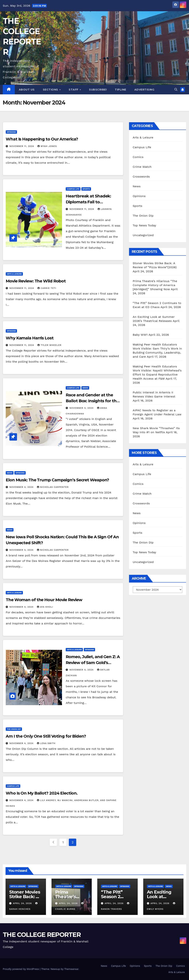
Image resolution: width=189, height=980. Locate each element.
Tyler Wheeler (49, 345)
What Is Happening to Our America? (42, 139)
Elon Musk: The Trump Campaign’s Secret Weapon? (57, 480)
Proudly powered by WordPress (21, 969)
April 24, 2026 (23, 903)
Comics (138, 157)
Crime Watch (142, 167)
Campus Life (73, 189)
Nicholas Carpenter (53, 487)
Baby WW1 (140, 335)
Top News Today (145, 225)
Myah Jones (47, 146)
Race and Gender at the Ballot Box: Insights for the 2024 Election (92, 401)
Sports (86, 189)
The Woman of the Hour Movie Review (44, 600)
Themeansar (71, 969)
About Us (27, 90)
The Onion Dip (14, 729)
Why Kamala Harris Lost (30, 338)
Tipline (121, 90)
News (85, 388)
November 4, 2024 (82, 408)
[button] (176, 90)
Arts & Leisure (14, 274)
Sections (51, 90)
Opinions (11, 132)
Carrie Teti (47, 288)
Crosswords (141, 177)
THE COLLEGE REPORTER (42, 935)
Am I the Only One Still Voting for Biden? (46, 736)
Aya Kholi (45, 607)
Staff (74, 90)
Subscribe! (98, 90)
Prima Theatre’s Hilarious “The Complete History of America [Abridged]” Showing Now (155, 285)
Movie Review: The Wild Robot (36, 281)
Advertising (144, 90)
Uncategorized (143, 235)
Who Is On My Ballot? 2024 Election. (42, 793)
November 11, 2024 (22, 146)
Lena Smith (46, 743)
